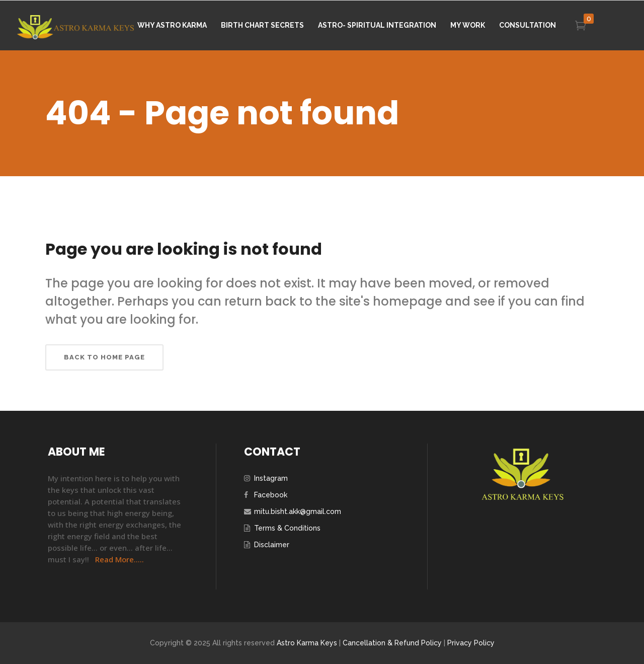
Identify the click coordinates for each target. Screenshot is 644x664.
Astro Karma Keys (307, 643)
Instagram (271, 478)
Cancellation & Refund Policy (392, 643)
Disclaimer (272, 545)
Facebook (271, 495)
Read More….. (119, 559)
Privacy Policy (471, 643)
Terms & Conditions (287, 528)
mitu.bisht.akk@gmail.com (298, 511)
